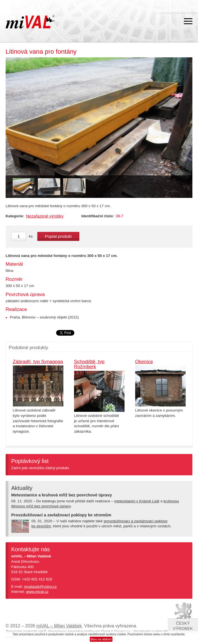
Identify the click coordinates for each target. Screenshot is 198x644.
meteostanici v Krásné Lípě (137, 501)
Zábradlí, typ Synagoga (38, 361)
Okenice (144, 361)
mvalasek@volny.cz (40, 587)
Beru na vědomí (101, 639)
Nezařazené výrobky (45, 216)
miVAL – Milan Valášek (59, 626)
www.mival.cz (37, 592)
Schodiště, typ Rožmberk (89, 364)
